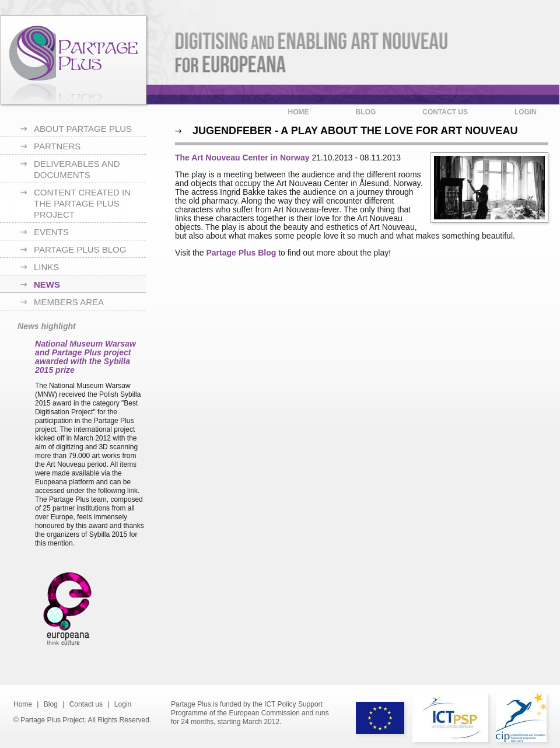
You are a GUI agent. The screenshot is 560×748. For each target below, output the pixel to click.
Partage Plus (73, 60)
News (47, 284)
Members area (69, 302)
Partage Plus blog (80, 249)
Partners (57, 146)
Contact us (445, 112)
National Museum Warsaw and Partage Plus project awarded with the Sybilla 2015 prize (85, 357)
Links (46, 267)
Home (299, 112)
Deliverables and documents (77, 169)
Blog (366, 112)
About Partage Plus (83, 129)
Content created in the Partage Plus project (82, 203)
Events (51, 232)
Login (526, 112)
